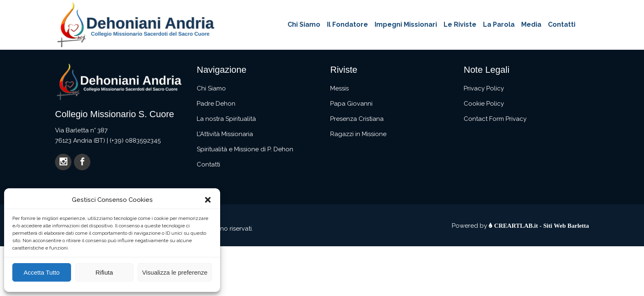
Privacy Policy (484, 88)
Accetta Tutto (41, 272)
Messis (339, 88)
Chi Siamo (211, 88)
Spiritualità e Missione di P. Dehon (245, 149)
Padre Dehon (216, 104)
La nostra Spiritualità (226, 119)
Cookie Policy (484, 104)
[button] (208, 200)
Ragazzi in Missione (358, 134)
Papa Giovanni (351, 104)
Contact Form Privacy (495, 119)
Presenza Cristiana (357, 119)
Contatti (208, 164)
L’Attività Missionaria (225, 134)
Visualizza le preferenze (175, 272)
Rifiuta (104, 272)
